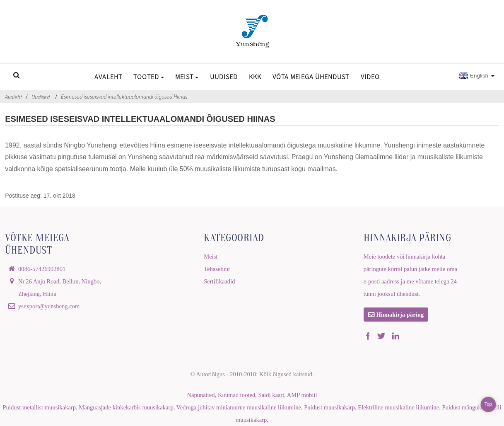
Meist (187, 77)
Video (370, 77)
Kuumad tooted (236, 395)
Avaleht (108, 77)
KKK (255, 77)
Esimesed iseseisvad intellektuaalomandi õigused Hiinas (124, 97)
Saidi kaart (271, 395)
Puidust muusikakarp (329, 407)
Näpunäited (201, 395)
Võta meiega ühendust (311, 77)
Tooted (149, 77)
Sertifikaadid (219, 281)
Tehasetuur (217, 269)
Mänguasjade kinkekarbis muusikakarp (126, 407)
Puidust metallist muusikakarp (40, 407)
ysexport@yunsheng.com (49, 306)
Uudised (224, 77)
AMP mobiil (302, 395)
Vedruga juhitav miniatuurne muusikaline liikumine (239, 407)
